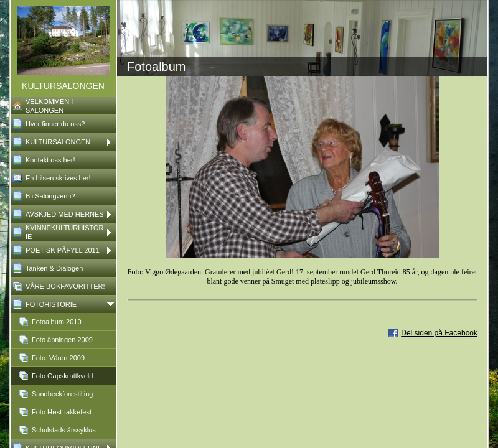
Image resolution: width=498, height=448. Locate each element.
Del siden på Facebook (439, 333)
